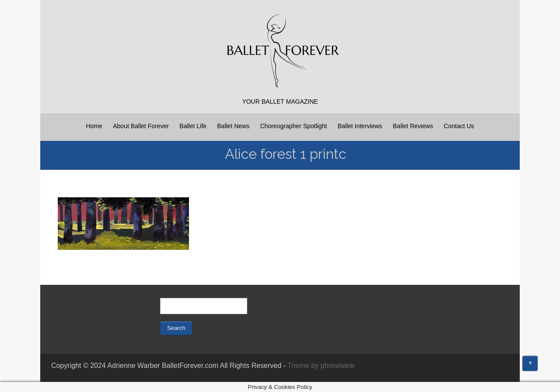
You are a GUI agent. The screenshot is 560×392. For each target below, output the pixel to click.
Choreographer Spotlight (294, 126)
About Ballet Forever (141, 126)
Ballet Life (193, 126)
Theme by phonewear (321, 366)
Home (94, 126)
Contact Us (459, 126)
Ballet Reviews (413, 126)
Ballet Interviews (360, 126)
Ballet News (233, 126)
